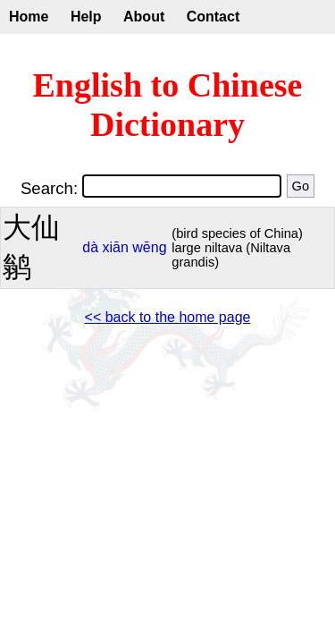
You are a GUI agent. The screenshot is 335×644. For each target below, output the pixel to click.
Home (29, 17)
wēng (149, 247)
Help (86, 17)
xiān (116, 247)
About (144, 17)
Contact (214, 17)
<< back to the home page (168, 317)
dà (90, 247)
